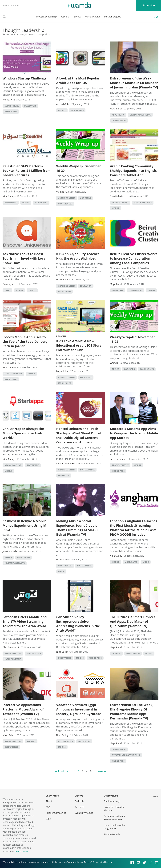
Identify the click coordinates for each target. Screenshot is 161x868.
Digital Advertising (140, 115)
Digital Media (119, 120)
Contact (15, 6)
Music (146, 562)
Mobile (62, 110)
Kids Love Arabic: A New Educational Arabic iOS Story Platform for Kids (79, 345)
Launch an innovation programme (115, 827)
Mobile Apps (11, 111)
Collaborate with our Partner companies (114, 818)
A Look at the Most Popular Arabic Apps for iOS (78, 81)
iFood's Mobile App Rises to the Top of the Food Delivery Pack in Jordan (25, 342)
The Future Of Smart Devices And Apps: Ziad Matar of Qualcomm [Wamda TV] (133, 621)
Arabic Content (66, 198)
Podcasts (79, 801)
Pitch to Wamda (112, 834)
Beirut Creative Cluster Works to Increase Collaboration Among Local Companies (134, 258)
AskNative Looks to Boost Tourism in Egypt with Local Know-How (24, 258)
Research (65, 17)
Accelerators (65, 741)
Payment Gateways (15, 563)
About (6, 6)
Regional (62, 336)
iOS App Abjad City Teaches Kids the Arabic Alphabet (78, 256)
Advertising (118, 115)
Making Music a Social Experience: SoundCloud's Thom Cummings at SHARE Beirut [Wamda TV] (77, 528)
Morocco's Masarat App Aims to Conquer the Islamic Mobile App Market (134, 433)
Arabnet (116, 654)
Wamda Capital (93, 17)
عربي (156, 17)
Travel (32, 290)
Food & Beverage (143, 203)
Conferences (65, 204)
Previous (63, 771)
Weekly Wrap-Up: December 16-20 (78, 168)
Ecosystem (64, 476)
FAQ (48, 807)
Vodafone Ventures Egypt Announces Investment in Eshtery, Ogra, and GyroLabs (79, 709)
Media (61, 571)
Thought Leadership (46, 17)
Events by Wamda (84, 813)
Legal (48, 819)
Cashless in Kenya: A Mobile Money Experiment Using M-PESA (25, 525)
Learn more (21, 851)
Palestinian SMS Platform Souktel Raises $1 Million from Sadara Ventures (27, 171)
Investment (11, 203)
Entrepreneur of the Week (126, 755)
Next (100, 771)
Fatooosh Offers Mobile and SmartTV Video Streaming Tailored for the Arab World (25, 621)
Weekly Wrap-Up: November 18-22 (132, 339)
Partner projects (113, 17)
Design (151, 290)
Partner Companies (56, 813)
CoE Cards (85, 198)
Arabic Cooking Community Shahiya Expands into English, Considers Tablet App (134, 171)
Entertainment (13, 659)
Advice (115, 369)
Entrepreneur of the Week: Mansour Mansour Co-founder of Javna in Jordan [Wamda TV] (134, 83)
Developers (30, 106)
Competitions (12, 106)
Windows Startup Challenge (25, 78)
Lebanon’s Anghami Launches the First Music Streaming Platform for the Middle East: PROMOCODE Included (134, 528)
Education (86, 286)
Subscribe (149, 5)
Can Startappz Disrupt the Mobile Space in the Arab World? (23, 433)
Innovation (64, 658)
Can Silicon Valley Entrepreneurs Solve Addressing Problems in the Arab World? (78, 624)
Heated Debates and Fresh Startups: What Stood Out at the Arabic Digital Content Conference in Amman (79, 435)
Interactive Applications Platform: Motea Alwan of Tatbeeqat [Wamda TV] (23, 709)
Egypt (7, 290)
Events (77, 17)
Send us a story (112, 801)
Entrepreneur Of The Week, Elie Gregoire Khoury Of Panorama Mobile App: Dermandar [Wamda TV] (132, 712)
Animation (118, 290)
